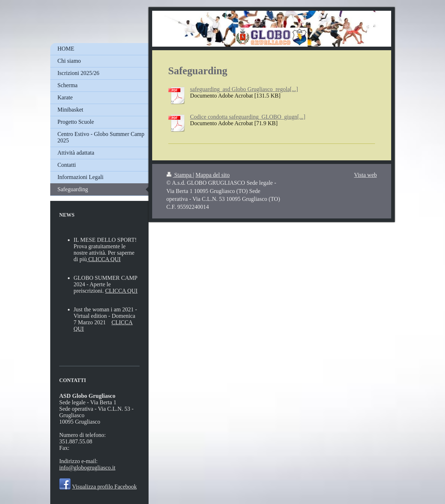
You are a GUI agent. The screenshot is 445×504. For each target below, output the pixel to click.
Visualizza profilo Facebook (104, 487)
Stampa (180, 175)
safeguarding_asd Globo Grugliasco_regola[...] (244, 89)
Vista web (366, 175)
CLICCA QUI (104, 259)
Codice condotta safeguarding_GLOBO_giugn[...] (248, 117)
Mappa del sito (213, 175)
